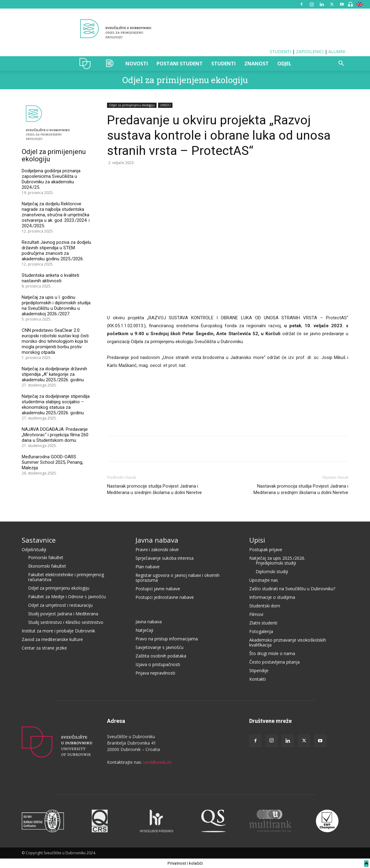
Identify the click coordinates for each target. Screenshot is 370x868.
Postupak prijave (266, 549)
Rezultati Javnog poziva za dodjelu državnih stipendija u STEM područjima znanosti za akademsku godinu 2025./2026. (56, 251)
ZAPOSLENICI (310, 51)
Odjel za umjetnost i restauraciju (60, 605)
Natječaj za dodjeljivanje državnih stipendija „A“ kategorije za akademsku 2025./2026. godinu (54, 374)
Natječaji (144, 630)
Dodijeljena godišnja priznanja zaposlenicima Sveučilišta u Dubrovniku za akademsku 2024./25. (51, 179)
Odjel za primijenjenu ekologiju (185, 80)
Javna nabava (157, 540)
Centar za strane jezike (44, 648)
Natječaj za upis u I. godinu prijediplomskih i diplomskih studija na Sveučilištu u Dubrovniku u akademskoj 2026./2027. (56, 306)
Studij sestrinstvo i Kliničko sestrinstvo (66, 622)
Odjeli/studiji (34, 549)
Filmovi (256, 614)
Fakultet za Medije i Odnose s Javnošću (67, 597)
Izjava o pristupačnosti (158, 664)
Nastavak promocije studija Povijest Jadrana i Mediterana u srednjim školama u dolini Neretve (154, 489)
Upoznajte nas (264, 580)
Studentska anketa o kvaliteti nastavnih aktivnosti (50, 278)
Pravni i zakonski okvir (157, 549)
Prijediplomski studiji (276, 563)
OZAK (110, 64)
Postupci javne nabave (158, 589)
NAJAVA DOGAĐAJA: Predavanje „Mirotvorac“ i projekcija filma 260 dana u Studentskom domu (55, 435)
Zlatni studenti (263, 623)
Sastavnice (39, 540)
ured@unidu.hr (157, 762)
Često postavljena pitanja (274, 662)
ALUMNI (337, 51)
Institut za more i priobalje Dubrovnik (58, 631)
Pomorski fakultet (46, 557)
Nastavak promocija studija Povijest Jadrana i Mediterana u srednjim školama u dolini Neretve (301, 489)
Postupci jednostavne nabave (165, 597)
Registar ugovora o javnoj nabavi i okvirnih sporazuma (178, 578)
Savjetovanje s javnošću (159, 647)
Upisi (257, 540)
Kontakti (257, 679)
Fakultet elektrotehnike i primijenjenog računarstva (66, 577)
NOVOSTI (137, 64)
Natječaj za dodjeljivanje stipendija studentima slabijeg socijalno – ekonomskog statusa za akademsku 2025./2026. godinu (56, 405)
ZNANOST (257, 64)
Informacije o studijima (272, 597)
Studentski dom (265, 606)
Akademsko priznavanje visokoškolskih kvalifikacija (288, 642)
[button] (341, 64)
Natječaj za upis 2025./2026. (277, 558)
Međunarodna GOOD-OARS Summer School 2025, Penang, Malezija (52, 462)
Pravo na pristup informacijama (167, 639)
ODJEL (284, 64)
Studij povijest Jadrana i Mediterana (63, 614)
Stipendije (259, 670)
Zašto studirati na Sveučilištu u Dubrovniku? (292, 589)
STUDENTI (280, 51)
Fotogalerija (261, 631)
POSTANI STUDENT (180, 64)
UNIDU (87, 64)
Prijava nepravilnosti (155, 673)
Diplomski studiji (272, 571)
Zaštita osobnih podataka (161, 656)
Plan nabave (148, 567)
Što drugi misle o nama (272, 653)
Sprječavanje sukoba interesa (165, 558)
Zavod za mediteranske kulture (52, 639)
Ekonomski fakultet (47, 566)
